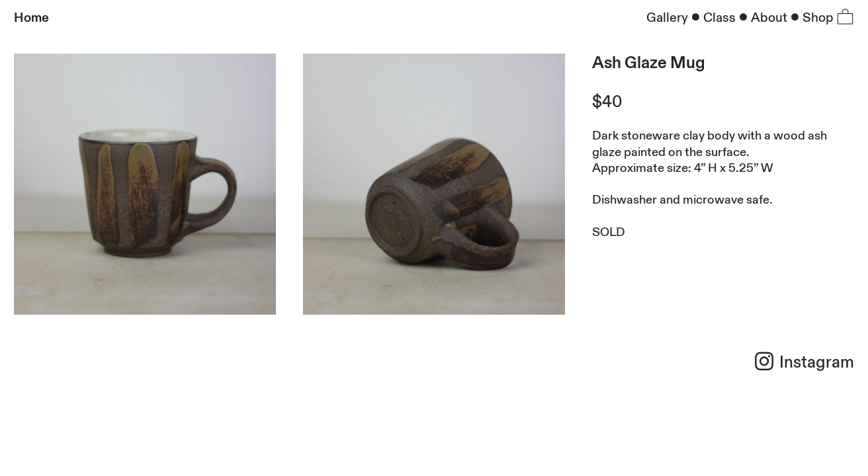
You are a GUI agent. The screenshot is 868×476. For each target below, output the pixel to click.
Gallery (667, 18)
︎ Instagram (803, 363)
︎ (845, 18)
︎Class (712, 18)
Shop (818, 18)
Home (31, 18)
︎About (761, 18)
